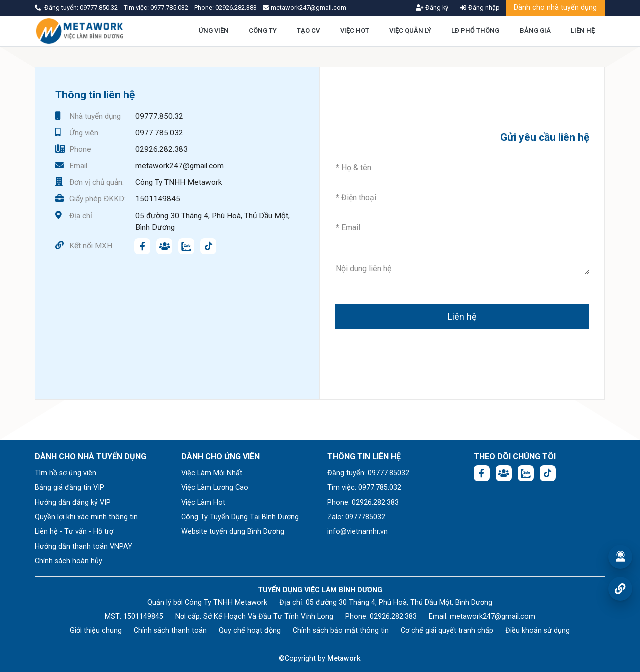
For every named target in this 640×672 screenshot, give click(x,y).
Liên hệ (462, 317)
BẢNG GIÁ (535, 31)
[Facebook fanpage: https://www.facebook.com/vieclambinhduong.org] (142, 246)
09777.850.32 (100, 8)
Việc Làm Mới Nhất (212, 473)
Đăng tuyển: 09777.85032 (368, 473)
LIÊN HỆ (583, 31)
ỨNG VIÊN (214, 31)
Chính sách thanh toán (170, 630)
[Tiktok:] (208, 246)
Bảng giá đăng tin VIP (70, 487)
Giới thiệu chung (96, 630)
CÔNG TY (263, 31)
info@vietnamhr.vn (358, 531)
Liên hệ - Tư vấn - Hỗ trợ (74, 531)
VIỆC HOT (355, 31)
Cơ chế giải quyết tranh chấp (447, 630)
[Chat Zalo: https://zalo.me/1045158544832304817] (186, 246)
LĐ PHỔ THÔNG (475, 31)
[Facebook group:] (164, 246)
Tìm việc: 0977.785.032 (364, 487)
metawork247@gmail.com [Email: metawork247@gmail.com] (493, 616)
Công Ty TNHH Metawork (179, 182)
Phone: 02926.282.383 (363, 502)
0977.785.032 (170, 8)
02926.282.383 (236, 8)
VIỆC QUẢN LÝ (410, 31)
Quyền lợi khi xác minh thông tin (86, 517)
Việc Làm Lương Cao (215, 487)
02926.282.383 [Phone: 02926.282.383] (393, 616)
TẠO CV (308, 31)
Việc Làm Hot (203, 502)
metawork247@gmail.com (180, 166)
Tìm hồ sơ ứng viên (66, 473)
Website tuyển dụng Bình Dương (233, 531)
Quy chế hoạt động (250, 630)
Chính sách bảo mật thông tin (341, 630)
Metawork (344, 658)
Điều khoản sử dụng (538, 630)
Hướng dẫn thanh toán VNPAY (84, 546)
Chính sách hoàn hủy (69, 561)
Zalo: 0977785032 (356, 517)
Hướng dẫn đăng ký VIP (73, 502)
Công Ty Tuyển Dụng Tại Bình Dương (240, 517)
